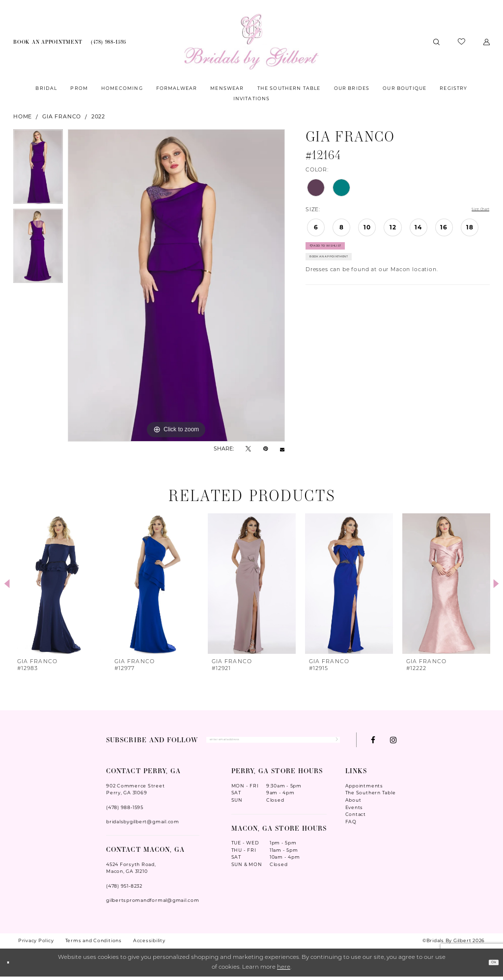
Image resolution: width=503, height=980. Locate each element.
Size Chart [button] (474, 210)
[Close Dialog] (11, 966)
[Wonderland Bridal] (251, 42)
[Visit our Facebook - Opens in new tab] (373, 742)
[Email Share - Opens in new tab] (282, 449)
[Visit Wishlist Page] (462, 42)
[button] (487, 42)
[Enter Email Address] (273, 742)
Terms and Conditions (94, 944)
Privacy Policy (36, 944)
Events (354, 811)
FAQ (351, 825)
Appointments (364, 789)
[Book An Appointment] (48, 42)
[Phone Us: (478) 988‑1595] (109, 42)
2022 (98, 117)
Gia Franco (62, 117)
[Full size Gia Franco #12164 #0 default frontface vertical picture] (176, 285)
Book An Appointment (348, 270)
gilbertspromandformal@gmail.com (153, 904)
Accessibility (149, 944)
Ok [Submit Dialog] (490, 966)
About (353, 803)
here (284, 971)
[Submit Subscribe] (332, 742)
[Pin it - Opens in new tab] (265, 449)
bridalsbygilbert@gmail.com (143, 825)
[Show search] (437, 42)
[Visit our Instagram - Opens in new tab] (393, 742)
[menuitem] (48, 42)
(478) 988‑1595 (125, 811)
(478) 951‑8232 (124, 889)
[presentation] (57, 584)
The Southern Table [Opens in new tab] (371, 797)
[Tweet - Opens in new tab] (248, 449)
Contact (356, 818)
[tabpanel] (38, 169)
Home (23, 117)
